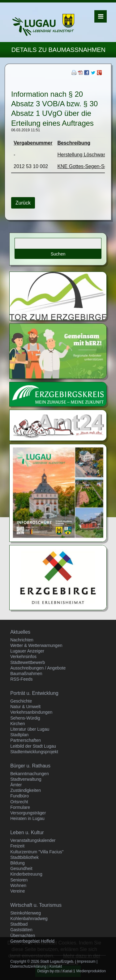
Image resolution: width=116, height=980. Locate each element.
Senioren (19, 880)
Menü (101, 16)
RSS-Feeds (21, 679)
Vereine (17, 891)
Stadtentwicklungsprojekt (34, 752)
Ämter (16, 785)
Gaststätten (21, 930)
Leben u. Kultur (27, 832)
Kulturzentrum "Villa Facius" (37, 852)
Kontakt (56, 966)
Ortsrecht (19, 802)
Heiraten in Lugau (27, 818)
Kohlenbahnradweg (29, 919)
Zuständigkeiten (26, 790)
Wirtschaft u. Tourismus (36, 905)
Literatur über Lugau (30, 729)
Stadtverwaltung (26, 779)
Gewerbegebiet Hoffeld (32, 941)
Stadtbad (19, 924)
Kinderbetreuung (26, 874)
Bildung (17, 863)
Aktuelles (20, 632)
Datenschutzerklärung (28, 966)
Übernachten (23, 936)
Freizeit (17, 846)
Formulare (20, 807)
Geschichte (21, 701)
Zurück (23, 203)
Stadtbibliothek (24, 857)
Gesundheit (21, 868)
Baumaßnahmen (26, 674)
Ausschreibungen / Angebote (38, 668)
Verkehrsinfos (23, 657)
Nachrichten (22, 640)
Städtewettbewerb (28, 662)
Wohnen (18, 885)
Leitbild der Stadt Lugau (33, 746)
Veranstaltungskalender (33, 840)
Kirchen (17, 724)
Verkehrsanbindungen (31, 712)
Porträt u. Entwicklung (34, 693)
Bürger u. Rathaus (30, 766)
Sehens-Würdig (25, 718)
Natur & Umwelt (25, 707)
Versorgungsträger (28, 813)
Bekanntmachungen (30, 774)
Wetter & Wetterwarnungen (36, 645)
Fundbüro (19, 796)
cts (57, 971)
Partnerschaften (26, 740)
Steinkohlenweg (26, 913)
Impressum (86, 961)
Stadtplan (19, 735)
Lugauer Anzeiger (27, 651)
